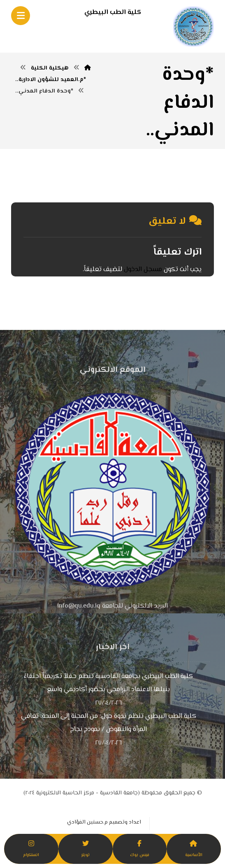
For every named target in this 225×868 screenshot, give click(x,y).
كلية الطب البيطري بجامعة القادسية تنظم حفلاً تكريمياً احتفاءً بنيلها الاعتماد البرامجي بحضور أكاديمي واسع (108, 683)
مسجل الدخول (143, 270)
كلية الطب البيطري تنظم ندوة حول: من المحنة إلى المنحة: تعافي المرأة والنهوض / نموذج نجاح (109, 723)
